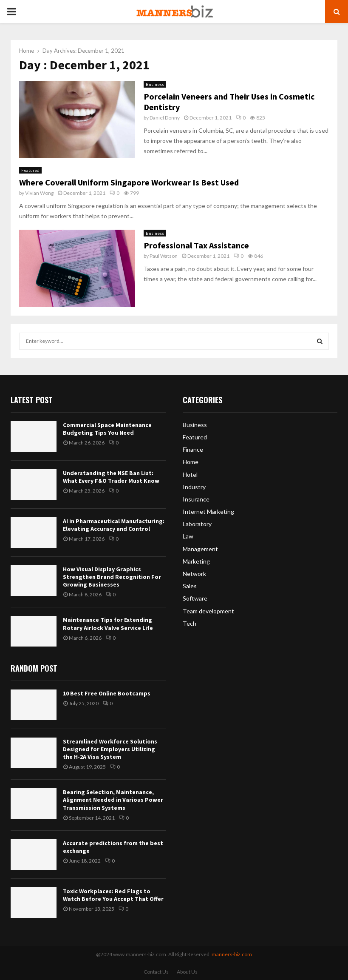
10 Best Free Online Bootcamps (107, 693)
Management (200, 549)
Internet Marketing (208, 511)
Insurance (196, 499)
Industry (194, 487)
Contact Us (156, 972)
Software (195, 598)
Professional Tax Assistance (196, 245)
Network (194, 574)
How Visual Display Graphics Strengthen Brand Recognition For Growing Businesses (112, 577)
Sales (190, 586)
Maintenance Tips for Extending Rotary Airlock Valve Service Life (108, 624)
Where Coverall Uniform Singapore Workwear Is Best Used (129, 182)
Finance (193, 449)
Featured (30, 170)
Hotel (190, 474)
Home (191, 462)
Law (188, 536)
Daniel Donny (165, 118)
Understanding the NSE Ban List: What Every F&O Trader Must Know (111, 477)
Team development (208, 611)
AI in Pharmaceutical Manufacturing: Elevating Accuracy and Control (114, 525)
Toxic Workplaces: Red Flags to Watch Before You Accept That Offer (113, 895)
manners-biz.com (232, 954)
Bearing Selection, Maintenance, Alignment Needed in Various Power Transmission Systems (113, 800)
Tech (190, 623)
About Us (187, 972)
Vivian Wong (39, 193)
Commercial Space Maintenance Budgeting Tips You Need (107, 429)
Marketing (196, 561)
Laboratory (197, 524)
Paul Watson (164, 256)
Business (155, 84)
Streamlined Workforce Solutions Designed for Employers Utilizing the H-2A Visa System (110, 749)
